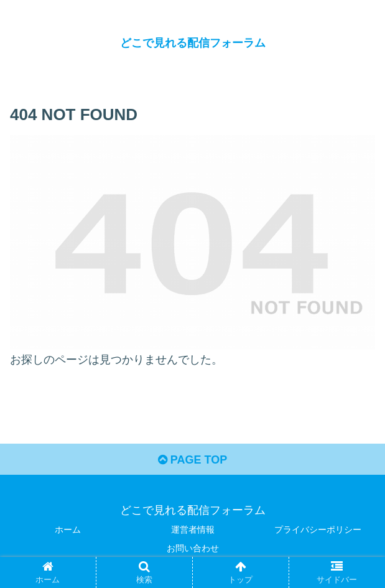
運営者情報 (193, 530)
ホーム (68, 530)
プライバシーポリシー (318, 530)
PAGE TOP (193, 460)
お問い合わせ (193, 548)
